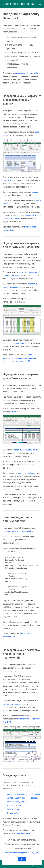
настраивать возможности (15, 704)
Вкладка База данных (16, 802)
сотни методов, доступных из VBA (18, 531)
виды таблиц (19, 343)
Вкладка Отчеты (14, 806)
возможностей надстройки (27, 73)
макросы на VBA (23, 361)
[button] (40, 4)
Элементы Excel (13, 813)
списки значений (10, 180)
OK (22, 859)
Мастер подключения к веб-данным (22, 798)
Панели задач (13, 809)
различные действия (27, 473)
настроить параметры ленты (26, 450)
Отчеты (14, 412)
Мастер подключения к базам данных (23, 794)
